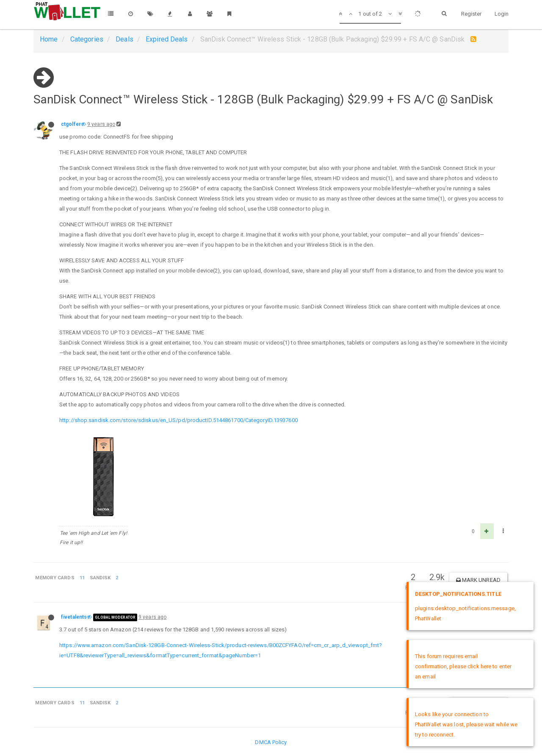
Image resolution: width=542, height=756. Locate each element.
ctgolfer (71, 124)
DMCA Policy (271, 742)
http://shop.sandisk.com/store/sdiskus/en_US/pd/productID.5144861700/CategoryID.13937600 (178, 420)
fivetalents (74, 617)
